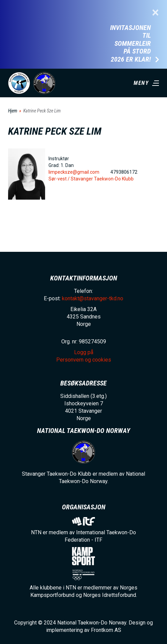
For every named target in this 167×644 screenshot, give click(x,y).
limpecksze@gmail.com (74, 172)
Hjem (13, 111)
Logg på (84, 352)
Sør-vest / (60, 179)
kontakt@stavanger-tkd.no (93, 298)
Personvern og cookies (84, 360)
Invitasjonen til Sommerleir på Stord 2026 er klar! (130, 44)
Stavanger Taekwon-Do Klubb (102, 179)
